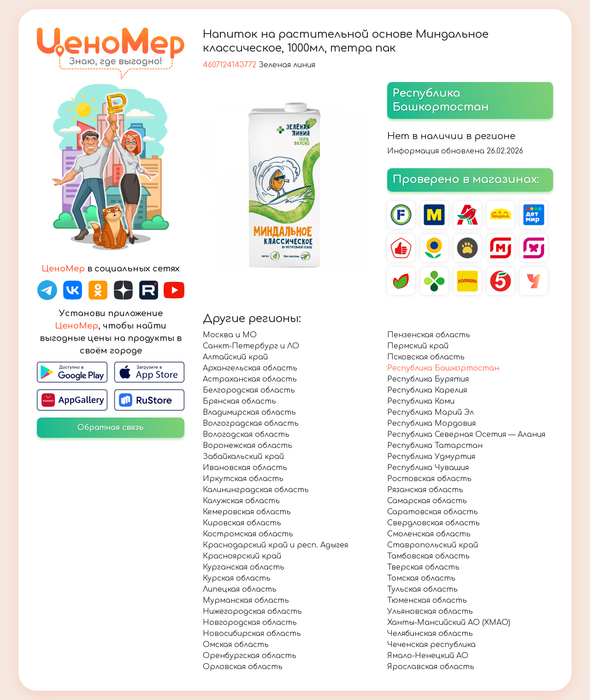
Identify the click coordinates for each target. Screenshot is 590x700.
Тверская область (423, 567)
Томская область (421, 578)
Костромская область (248, 534)
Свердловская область (434, 523)
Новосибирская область (252, 634)
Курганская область (244, 567)
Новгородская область (250, 623)
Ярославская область (431, 667)
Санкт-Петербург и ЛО (251, 346)
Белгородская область (249, 390)
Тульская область (422, 589)
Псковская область (426, 357)
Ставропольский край (433, 545)
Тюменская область (427, 600)
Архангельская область (250, 368)
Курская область (237, 578)
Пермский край (418, 346)
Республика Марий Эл (431, 412)
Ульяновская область (430, 612)
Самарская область (427, 501)
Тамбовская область (428, 556)
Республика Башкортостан (443, 368)
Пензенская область (429, 335)
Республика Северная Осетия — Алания (466, 435)
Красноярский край (242, 556)
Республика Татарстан (435, 446)
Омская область (236, 645)
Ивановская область (245, 468)
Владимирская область (249, 412)
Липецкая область (240, 589)
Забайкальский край (243, 457)
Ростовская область (429, 479)
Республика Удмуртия (431, 457)
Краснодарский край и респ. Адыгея (275, 545)
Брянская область (239, 401)
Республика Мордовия (431, 424)
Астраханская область (250, 379)
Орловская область (243, 667)
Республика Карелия (427, 390)
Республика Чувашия (428, 468)
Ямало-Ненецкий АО (428, 656)
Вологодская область (246, 435)
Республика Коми (421, 401)
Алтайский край (235, 357)
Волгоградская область (251, 424)
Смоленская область (429, 534)
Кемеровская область (247, 512)
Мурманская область (246, 600)
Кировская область (242, 523)
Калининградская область (256, 490)
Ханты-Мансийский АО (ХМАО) (449, 623)
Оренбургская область (250, 656)
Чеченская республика (431, 645)
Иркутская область (243, 479)
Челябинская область (430, 634)
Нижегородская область (252, 612)
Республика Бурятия (428, 379)
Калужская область (241, 501)
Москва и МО (230, 335)
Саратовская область (433, 512)
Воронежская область (248, 446)
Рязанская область (425, 490)
